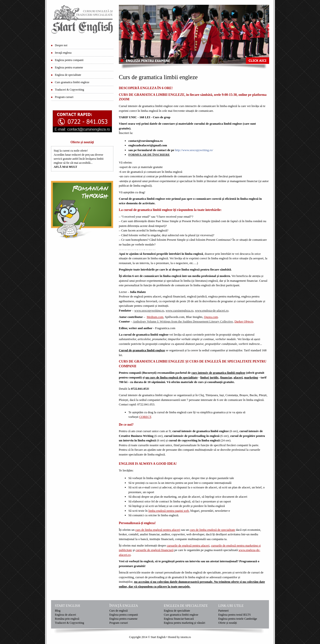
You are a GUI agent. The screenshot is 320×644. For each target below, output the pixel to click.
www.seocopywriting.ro (149, 310)
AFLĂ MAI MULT (65, 167)
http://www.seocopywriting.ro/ (194, 150)
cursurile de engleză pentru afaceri (188, 545)
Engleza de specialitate (68, 75)
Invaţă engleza (63, 53)
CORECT (145, 417)
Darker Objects (244, 321)
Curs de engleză (118, 611)
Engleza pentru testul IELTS (235, 615)
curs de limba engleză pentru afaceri (158, 530)
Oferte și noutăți (228, 623)
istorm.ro (186, 637)
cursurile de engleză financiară (155, 550)
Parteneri (223, 611)
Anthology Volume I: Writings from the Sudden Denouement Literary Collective (183, 321)
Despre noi (61, 45)
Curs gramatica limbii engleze (72, 82)
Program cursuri (64, 97)
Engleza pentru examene (69, 67)
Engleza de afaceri (66, 615)
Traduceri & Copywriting (69, 90)
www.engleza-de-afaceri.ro (212, 310)
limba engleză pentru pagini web (169, 511)
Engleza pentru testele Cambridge (238, 619)
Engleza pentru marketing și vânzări (185, 623)
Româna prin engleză (67, 619)
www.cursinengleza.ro (179, 310)
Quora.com (211, 317)
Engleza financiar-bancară (179, 619)
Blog (58, 611)
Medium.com (155, 317)
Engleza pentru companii (69, 60)
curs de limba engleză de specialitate (212, 530)
